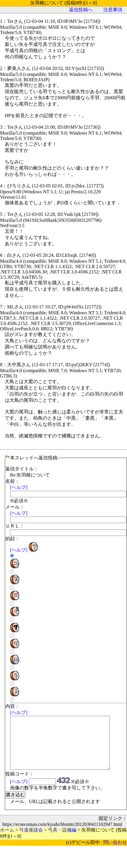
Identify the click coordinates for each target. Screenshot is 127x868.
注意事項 (113, 10)
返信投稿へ (81, 10)
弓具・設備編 (62, 841)
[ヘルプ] (19, 487)
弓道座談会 (31, 841)
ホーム (7, 841)
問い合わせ (115, 853)
